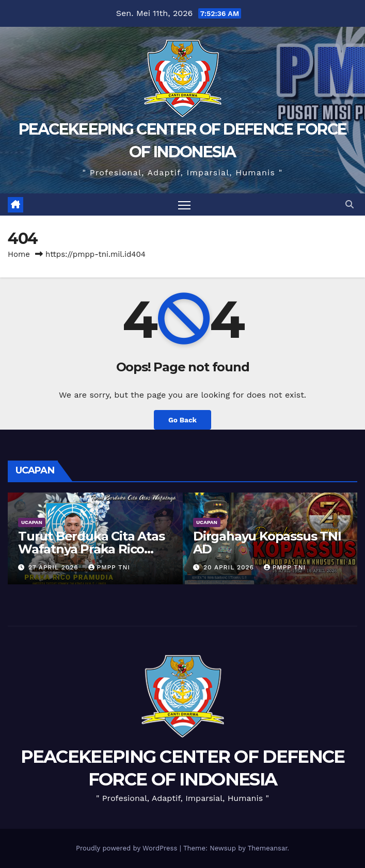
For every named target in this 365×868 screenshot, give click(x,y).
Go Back (182, 420)
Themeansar (268, 848)
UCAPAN (32, 522)
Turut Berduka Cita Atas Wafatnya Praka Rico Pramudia (91, 549)
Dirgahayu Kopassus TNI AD (267, 543)
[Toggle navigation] (184, 204)
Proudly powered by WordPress (128, 848)
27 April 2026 (55, 567)
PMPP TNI (109, 567)
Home (19, 254)
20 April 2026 (230, 567)
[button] (350, 204)
